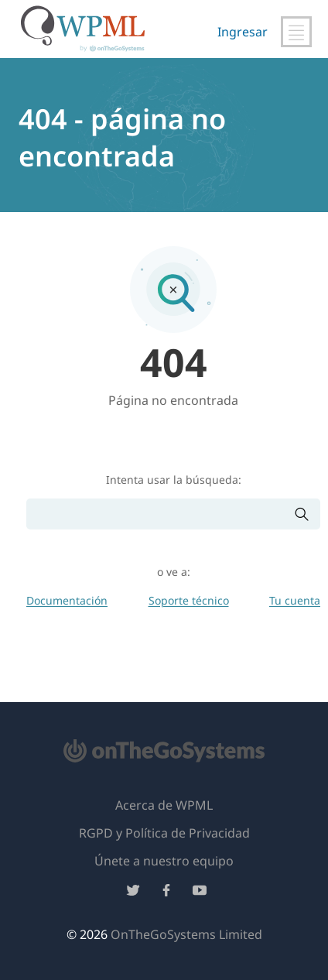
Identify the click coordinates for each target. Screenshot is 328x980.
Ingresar (243, 32)
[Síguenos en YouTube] (200, 893)
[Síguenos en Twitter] (133, 893)
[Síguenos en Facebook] (166, 893)
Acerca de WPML (164, 805)
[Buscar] (160, 514)
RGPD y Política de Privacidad (164, 833)
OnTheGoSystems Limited (186, 934)
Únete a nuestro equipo (164, 861)
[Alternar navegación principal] (296, 32)
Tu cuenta (295, 600)
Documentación (67, 600)
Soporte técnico (189, 600)
